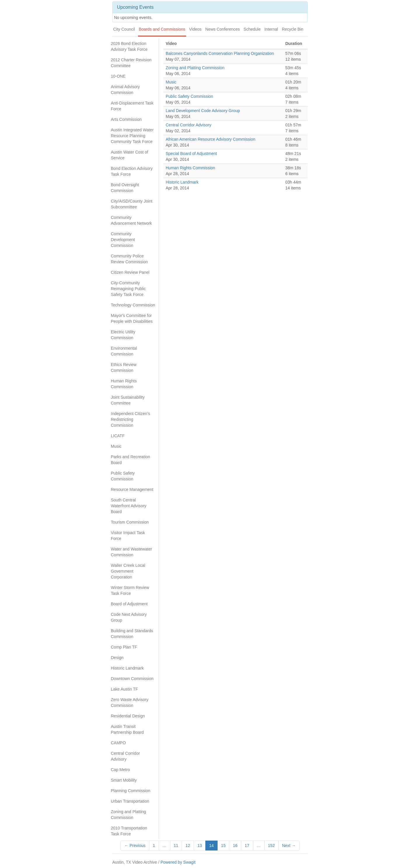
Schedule (252, 29)
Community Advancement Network (131, 220)
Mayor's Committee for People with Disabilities (132, 318)
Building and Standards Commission (132, 634)
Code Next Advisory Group (129, 617)
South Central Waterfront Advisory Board (129, 506)
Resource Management (132, 489)
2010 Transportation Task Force (129, 831)
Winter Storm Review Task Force (130, 590)
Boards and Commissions (162, 29)
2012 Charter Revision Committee (131, 63)
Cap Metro (120, 770)
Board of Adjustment (129, 604)
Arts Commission (126, 119)
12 (188, 846)
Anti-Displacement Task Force (132, 106)
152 (271, 846)
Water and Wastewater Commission (131, 552)
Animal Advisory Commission (125, 90)
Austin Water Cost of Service (129, 155)
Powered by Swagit (178, 862)
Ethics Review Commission (124, 367)
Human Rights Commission (124, 384)
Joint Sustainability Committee (128, 400)
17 (247, 846)
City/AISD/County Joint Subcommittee (132, 204)
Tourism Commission (130, 522)
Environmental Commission (124, 351)
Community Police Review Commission (129, 259)
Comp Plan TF (124, 647)
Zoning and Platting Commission (128, 815)
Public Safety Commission (123, 476)
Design (117, 658)
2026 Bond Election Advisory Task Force (129, 46)
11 (176, 846)
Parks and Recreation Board (131, 460)
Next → (289, 846)
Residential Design (128, 716)
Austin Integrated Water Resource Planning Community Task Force (132, 136)
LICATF (118, 436)
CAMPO (118, 743)
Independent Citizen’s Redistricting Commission (130, 419)
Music (116, 446)
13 (200, 846)
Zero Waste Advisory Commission (130, 703)
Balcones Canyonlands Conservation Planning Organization (220, 53)
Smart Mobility (124, 780)
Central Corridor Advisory (125, 756)
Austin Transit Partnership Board (127, 729)
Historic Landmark (127, 668)
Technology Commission (133, 305)
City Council (124, 29)
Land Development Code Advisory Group (203, 111)
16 (235, 846)
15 (223, 846)
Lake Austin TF (124, 689)
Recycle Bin (293, 29)
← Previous (135, 846)
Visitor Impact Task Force (128, 536)
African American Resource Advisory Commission (210, 139)
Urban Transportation (130, 801)
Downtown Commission (132, 679)
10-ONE (118, 76)
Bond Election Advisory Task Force (132, 171)
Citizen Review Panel (130, 272)
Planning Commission (131, 791)
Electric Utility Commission (123, 335)
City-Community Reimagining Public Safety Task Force (128, 289)
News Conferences (223, 29)
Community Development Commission (123, 240)
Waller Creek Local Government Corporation (128, 571)
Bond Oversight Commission (125, 188)
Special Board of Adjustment (191, 154)
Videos (195, 29)
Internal (271, 29)
